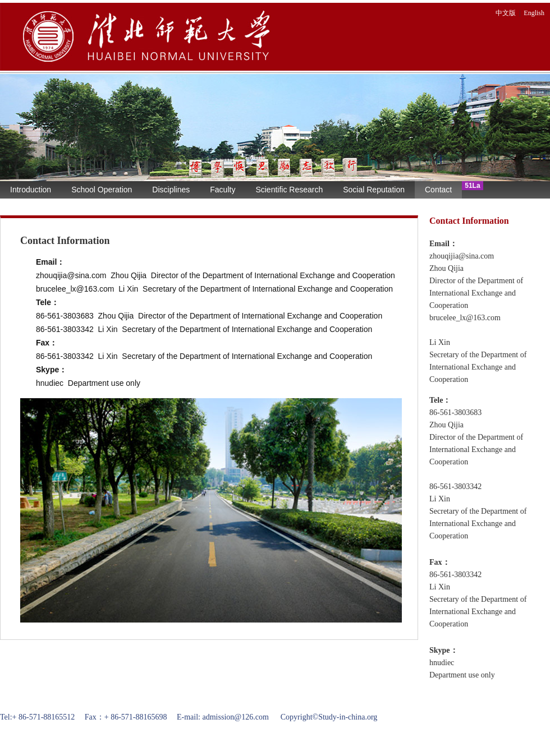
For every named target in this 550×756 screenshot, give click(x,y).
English (534, 13)
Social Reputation (374, 190)
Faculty (223, 190)
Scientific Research (289, 190)
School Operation (102, 190)
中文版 (506, 13)
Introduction (31, 190)
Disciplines (171, 190)
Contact (438, 190)
